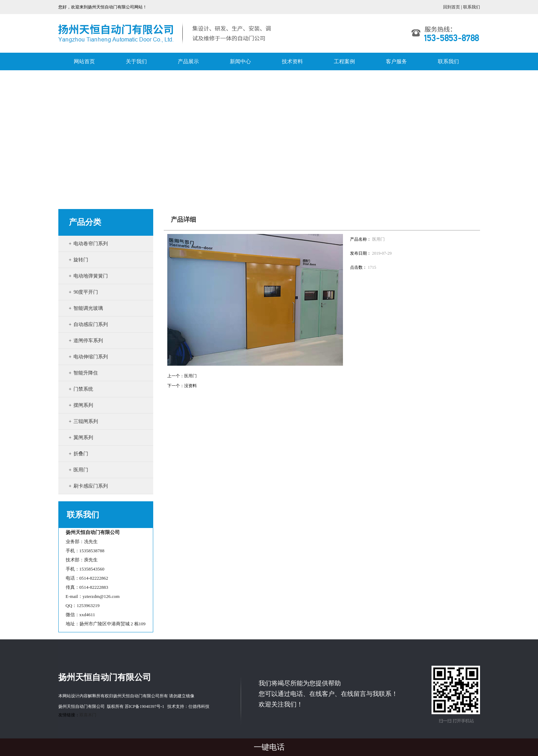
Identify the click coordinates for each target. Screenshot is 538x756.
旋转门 (81, 260)
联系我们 (472, 7)
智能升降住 (86, 373)
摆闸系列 (83, 405)
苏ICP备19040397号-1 (145, 706)
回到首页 (452, 7)
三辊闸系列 (86, 421)
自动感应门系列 (91, 324)
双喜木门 (88, 715)
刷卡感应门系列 (91, 486)
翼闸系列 (83, 438)
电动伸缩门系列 (91, 357)
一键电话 (269, 747)
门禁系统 (83, 389)
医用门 (81, 470)
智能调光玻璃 (88, 308)
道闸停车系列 (88, 341)
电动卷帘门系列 (91, 244)
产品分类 (85, 222)
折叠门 (81, 454)
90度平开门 (86, 292)
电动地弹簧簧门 (91, 276)
